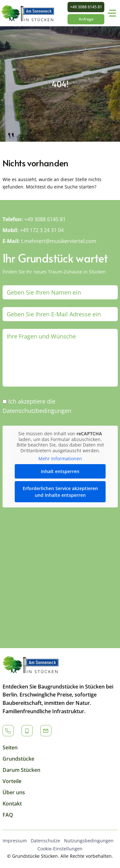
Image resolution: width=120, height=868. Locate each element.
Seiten (10, 747)
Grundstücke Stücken (35, 856)
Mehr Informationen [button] (60, 459)
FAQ (8, 815)
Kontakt (12, 804)
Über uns (14, 792)
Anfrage (86, 19)
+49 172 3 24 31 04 (42, 230)
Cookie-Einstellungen (60, 849)
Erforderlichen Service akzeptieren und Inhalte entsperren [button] (60, 491)
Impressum (15, 841)
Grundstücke (18, 759)
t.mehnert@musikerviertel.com (59, 241)
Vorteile (12, 781)
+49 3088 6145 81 (86, 7)
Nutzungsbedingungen (89, 841)
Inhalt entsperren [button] (60, 471)
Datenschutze (45, 841)
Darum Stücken (21, 770)
